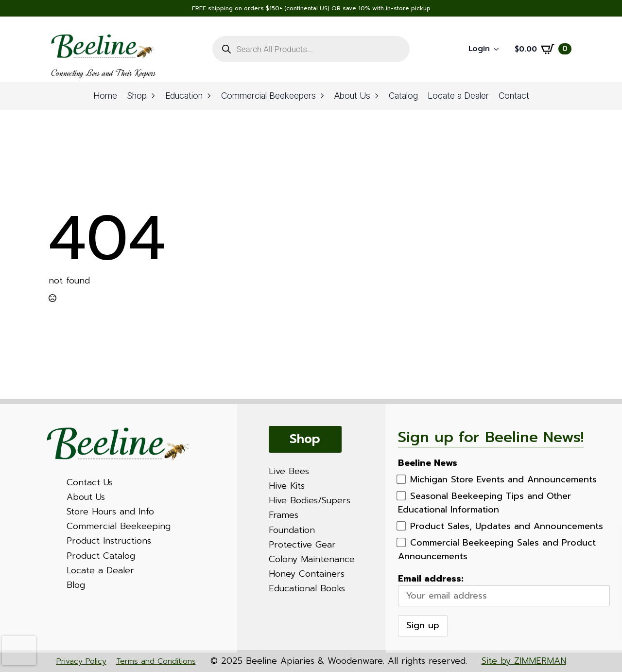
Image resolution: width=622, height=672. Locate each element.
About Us (352, 96)
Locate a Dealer (458, 96)
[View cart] (543, 49)
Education (184, 96)
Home (105, 96)
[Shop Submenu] (154, 96)
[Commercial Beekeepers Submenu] (323, 96)
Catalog (403, 96)
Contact (514, 96)
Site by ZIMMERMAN (524, 661)
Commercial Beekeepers (268, 96)
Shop (137, 96)
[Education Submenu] (209, 96)
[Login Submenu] (499, 49)
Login (479, 49)
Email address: (504, 589)
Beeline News (428, 463)
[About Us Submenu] (377, 96)
